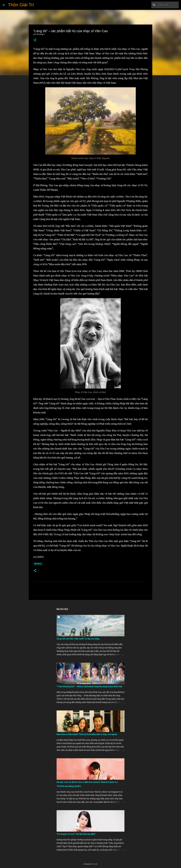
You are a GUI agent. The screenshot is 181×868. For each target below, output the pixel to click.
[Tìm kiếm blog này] (164, 5)
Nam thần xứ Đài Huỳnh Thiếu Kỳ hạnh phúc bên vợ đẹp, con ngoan (87, 734)
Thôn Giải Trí (21, 5)
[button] (35, 40)
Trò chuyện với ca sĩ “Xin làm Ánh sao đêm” (76, 834)
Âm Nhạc (38, 564)
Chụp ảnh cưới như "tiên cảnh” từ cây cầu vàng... (78, 639)
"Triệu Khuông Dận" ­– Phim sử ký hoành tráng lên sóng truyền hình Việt (89, 687)
